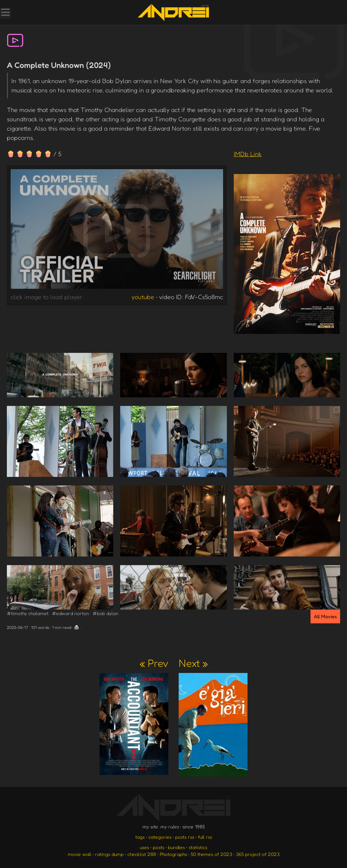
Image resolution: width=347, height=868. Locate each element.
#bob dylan (106, 613)
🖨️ (77, 627)
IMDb (248, 154)
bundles (176, 847)
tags (140, 837)
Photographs (173, 854)
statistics (198, 847)
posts (159, 847)
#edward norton (71, 613)
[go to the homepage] (173, 12)
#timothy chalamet (28, 613)
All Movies (325, 616)
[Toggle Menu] (5, 13)
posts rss (185, 837)
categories (160, 837)
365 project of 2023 (258, 854)
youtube (143, 297)
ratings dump (109, 854)
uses (144, 847)
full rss (205, 837)
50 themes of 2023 (211, 854)
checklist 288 (142, 854)
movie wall (80, 854)
